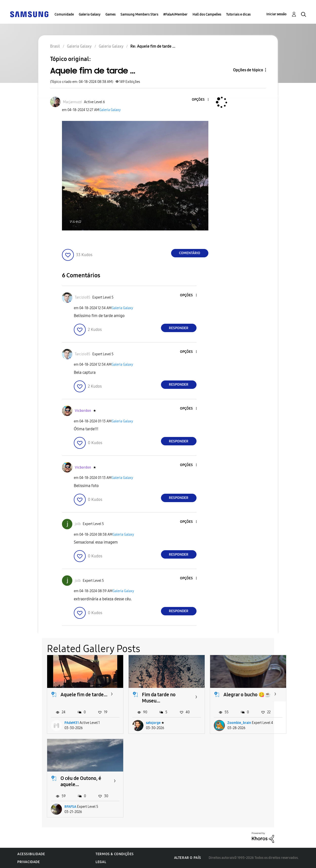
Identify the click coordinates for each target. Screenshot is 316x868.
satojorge (153, 723)
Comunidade (64, 14)
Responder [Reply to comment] (179, 328)
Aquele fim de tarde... (84, 695)
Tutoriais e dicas (238, 14)
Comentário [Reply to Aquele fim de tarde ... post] (190, 253)
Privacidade (29, 862)
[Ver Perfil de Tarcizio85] (83, 297)
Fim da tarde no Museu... (159, 698)
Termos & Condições (115, 854)
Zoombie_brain (239, 723)
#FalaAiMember (175, 14)
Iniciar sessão (276, 14)
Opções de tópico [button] (248, 70)
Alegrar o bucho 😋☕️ (247, 695)
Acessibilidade (31, 854)
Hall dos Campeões (207, 14)
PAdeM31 (72, 723)
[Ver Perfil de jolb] (78, 524)
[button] (200, 100)
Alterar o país (188, 858)
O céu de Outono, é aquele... (81, 781)
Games (110, 14)
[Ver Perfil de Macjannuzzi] (72, 102)
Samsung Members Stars (139, 14)
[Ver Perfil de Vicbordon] (83, 411)
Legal (101, 862)
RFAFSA (70, 807)
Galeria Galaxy (90, 14)
